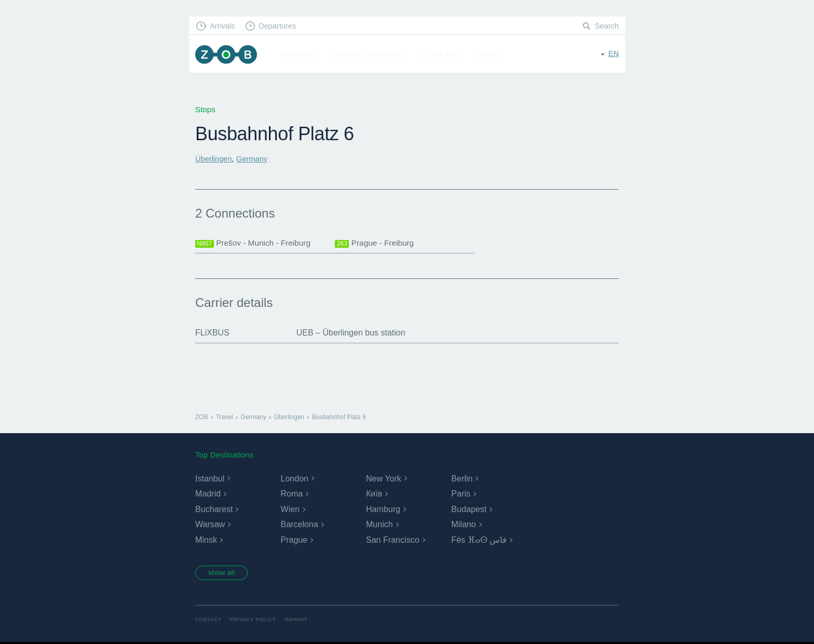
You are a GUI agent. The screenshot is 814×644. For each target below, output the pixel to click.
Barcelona (299, 525)
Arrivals (223, 26)
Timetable (301, 55)
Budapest (469, 510)
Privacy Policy (255, 621)
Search (606, 26)
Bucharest (214, 510)
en (613, 54)
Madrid (208, 495)
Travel (490, 55)
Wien (290, 510)
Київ (374, 495)
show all (224, 574)
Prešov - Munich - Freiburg (255, 244)
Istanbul (210, 479)
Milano (463, 525)
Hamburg (383, 510)
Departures (280, 26)
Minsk (206, 540)
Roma (291, 495)
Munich (379, 525)
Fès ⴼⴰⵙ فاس (479, 540)
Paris (460, 495)
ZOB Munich (227, 55)
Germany (254, 159)
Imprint (300, 621)
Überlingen (214, 159)
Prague (294, 540)
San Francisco (392, 540)
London (294, 479)
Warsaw (210, 525)
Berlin (462, 479)
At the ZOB (442, 55)
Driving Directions (371, 55)
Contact (209, 621)
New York (384, 479)
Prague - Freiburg (376, 244)
